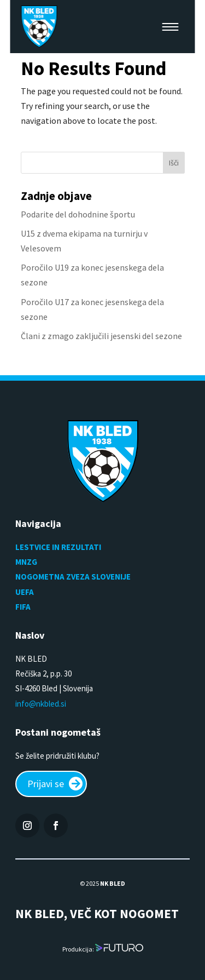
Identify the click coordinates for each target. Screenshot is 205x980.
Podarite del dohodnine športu (78, 214)
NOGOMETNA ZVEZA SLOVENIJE (73, 577)
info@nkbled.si (41, 704)
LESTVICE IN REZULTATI (59, 547)
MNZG (26, 562)
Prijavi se (46, 784)
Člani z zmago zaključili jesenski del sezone (101, 336)
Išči (174, 163)
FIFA (23, 607)
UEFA (25, 592)
